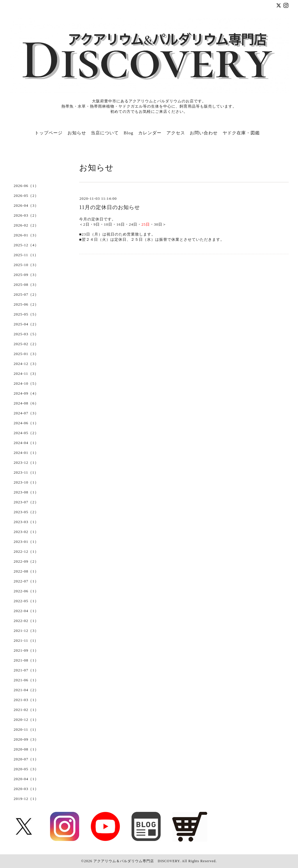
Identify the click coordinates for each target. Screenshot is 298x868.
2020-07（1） (26, 759)
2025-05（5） (26, 314)
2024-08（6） (26, 403)
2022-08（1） (26, 571)
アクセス (176, 133)
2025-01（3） (26, 354)
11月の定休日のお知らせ (110, 207)
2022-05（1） (26, 601)
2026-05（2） (26, 196)
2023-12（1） (26, 462)
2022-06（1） (26, 591)
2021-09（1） (26, 650)
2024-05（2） (26, 433)
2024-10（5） (26, 383)
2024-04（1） (26, 443)
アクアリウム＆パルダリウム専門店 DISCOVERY (136, 861)
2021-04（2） (26, 690)
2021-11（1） (26, 640)
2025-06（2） (26, 304)
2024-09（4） (26, 393)
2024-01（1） (26, 453)
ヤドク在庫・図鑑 (241, 133)
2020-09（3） (26, 739)
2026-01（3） (26, 235)
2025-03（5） (26, 334)
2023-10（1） (26, 482)
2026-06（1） (26, 186)
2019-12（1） (26, 799)
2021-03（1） (26, 700)
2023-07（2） (26, 502)
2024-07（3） (26, 413)
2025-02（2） (26, 344)
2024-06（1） (26, 423)
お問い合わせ (204, 133)
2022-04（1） (26, 611)
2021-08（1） (26, 660)
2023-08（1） (26, 492)
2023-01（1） (26, 542)
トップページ (49, 133)
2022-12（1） (26, 551)
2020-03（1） (26, 789)
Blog (128, 133)
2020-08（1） (26, 749)
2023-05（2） (26, 512)
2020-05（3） (26, 769)
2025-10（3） (26, 265)
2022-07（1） (26, 581)
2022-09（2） (26, 561)
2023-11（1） (26, 472)
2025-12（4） (26, 245)
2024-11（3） (26, 374)
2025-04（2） (26, 324)
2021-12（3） (26, 631)
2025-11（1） (26, 255)
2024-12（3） (26, 364)
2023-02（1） (26, 532)
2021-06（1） (26, 680)
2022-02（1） (26, 621)
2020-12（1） (26, 720)
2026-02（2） (26, 225)
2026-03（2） (26, 215)
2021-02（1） (26, 710)
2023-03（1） (26, 522)
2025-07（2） (26, 294)
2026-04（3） (26, 205)
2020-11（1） (26, 729)
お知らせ (77, 133)
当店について (105, 133)
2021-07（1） (26, 670)
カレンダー (150, 133)
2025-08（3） (26, 285)
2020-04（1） (26, 779)
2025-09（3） (26, 275)
